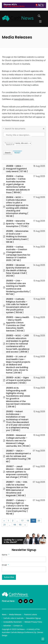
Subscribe (9, 577)
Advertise (7, 626)
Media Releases (15, 615)
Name (6, 555)
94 (15, 525)
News (4, 615)
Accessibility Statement (13, 622)
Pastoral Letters (30, 615)
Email (5, 565)
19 (33, 521)
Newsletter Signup (33, 618)
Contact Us (18, 626)
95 (20, 525)
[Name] (24, 559)
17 (22, 521)
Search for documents (15, 129)
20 (39, 521)
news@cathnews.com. (24, 99)
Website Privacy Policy (33, 622)
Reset (17, 153)
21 (5, 525)
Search (8, 153)
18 (28, 521)
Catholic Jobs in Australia (13, 618)
